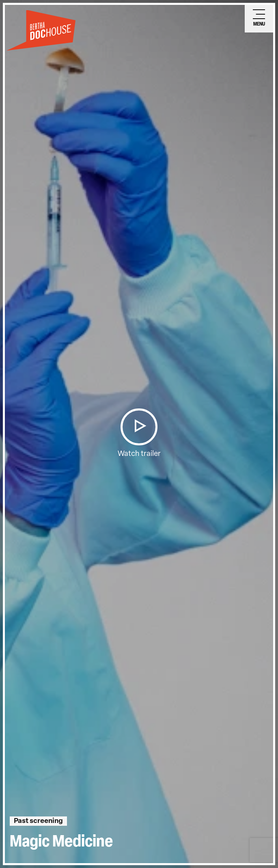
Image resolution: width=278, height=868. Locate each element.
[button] (139, 427)
